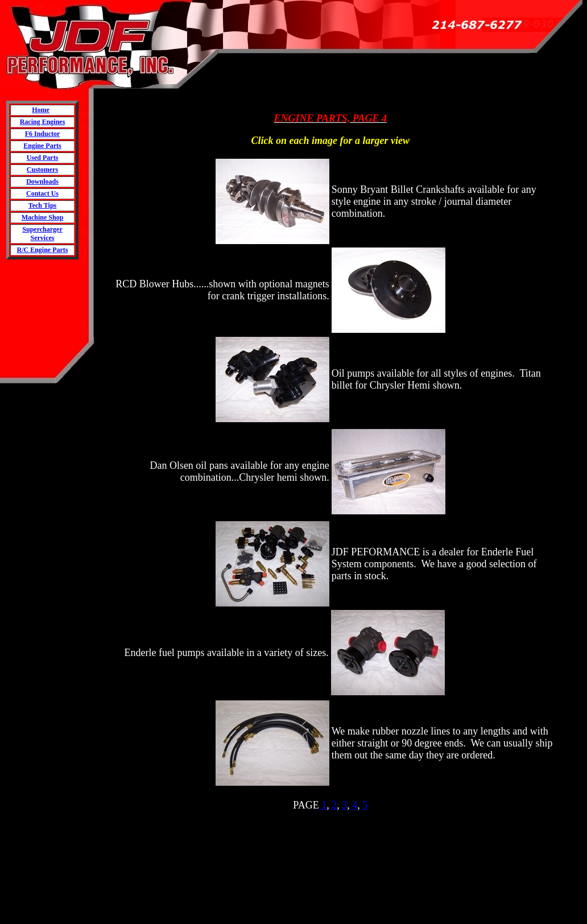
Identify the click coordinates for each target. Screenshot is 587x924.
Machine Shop (43, 217)
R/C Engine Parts (43, 250)
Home (41, 110)
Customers (42, 170)
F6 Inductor (43, 134)
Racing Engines (43, 122)
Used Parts (43, 158)
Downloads (42, 181)
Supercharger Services (42, 234)
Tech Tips (42, 205)
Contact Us (42, 193)
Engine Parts (42, 146)
